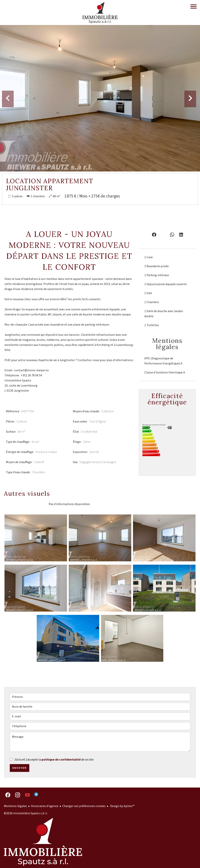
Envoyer (20, 768)
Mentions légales (15, 806)
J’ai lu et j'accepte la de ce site (54, 760)
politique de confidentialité (61, 760)
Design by (122, 806)
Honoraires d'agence (45, 806)
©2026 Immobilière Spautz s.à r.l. (26, 813)
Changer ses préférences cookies (84, 806)
